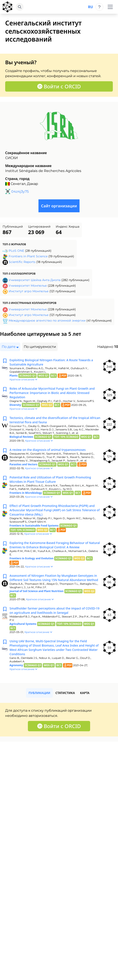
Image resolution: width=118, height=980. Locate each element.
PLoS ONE (16, 251)
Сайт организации (59, 206)
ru (90, 7)
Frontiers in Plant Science (28, 256)
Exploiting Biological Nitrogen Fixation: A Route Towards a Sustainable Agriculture (51, 362)
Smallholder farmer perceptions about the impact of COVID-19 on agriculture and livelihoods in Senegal (54, 610)
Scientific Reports (22, 262)
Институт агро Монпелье (29, 291)
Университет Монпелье (28, 286)
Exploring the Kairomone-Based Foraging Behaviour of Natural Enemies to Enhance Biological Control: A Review (55, 545)
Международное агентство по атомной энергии (47, 320)
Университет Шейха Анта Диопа (35, 280)
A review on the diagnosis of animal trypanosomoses (48, 450)
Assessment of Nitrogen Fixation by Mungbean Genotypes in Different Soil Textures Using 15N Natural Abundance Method (54, 578)
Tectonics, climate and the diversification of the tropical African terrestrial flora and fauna (55, 420)
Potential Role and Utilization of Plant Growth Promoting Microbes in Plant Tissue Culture (50, 479)
